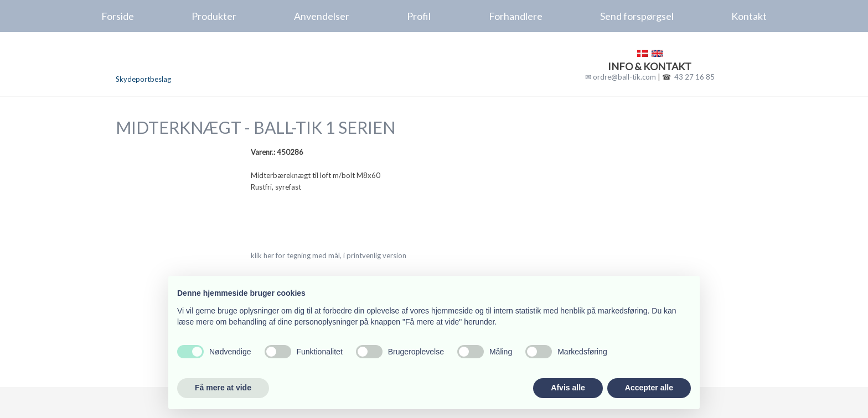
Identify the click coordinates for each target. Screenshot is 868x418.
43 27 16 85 (694, 77)
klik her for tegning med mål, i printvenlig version (329, 255)
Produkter (214, 16)
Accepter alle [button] (649, 388)
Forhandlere (516, 16)
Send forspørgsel (637, 16)
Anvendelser (322, 16)
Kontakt (749, 16)
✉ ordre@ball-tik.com (621, 77)
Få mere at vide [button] (223, 388)
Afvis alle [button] (568, 388)
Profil (419, 16)
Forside (118, 16)
